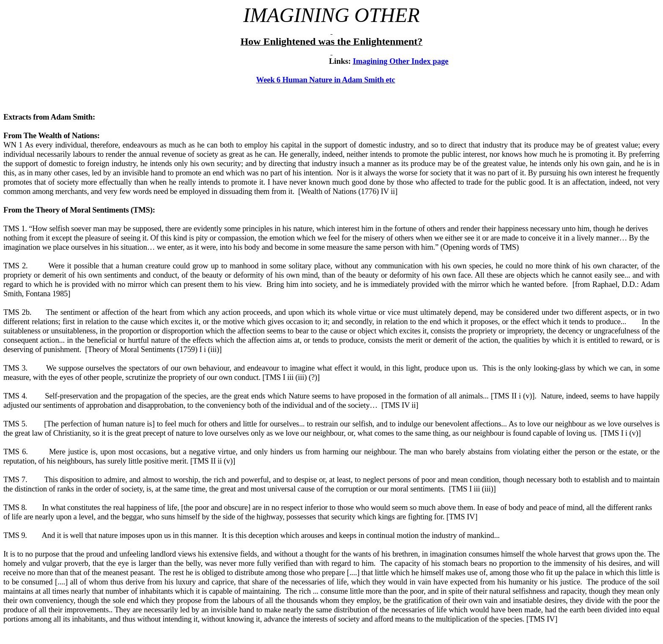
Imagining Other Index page (400, 61)
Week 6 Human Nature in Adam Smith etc (326, 80)
